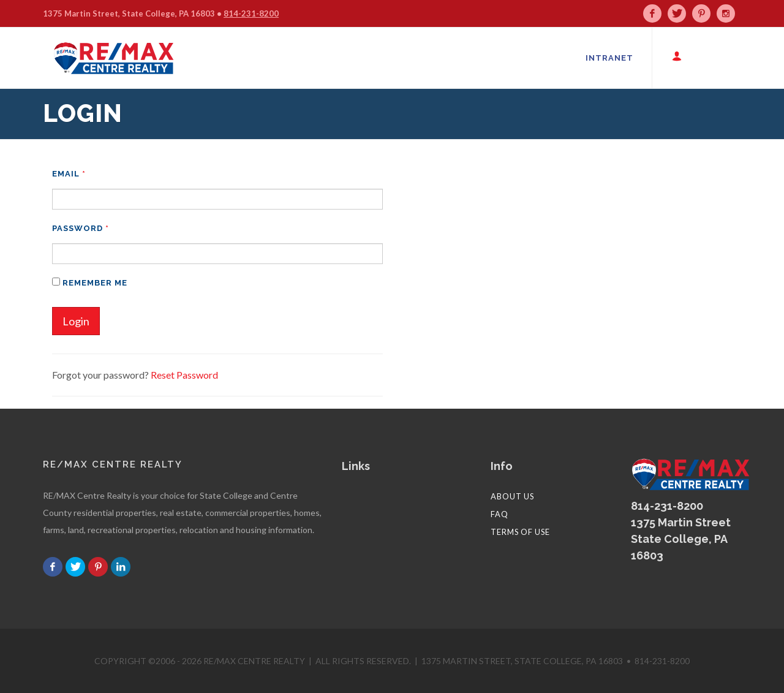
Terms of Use (520, 532)
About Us (512, 496)
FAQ (499, 514)
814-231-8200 (251, 13)
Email (69, 174)
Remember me (90, 282)
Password (81, 228)
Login (76, 321)
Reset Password (184, 375)
